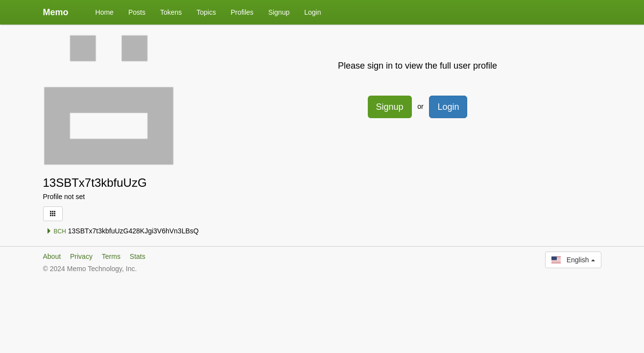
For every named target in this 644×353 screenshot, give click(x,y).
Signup (279, 12)
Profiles (242, 12)
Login (312, 12)
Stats (138, 256)
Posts (137, 12)
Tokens (171, 12)
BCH (56, 231)
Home (105, 12)
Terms (111, 256)
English (573, 260)
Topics (206, 12)
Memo (56, 12)
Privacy (81, 256)
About (52, 256)
